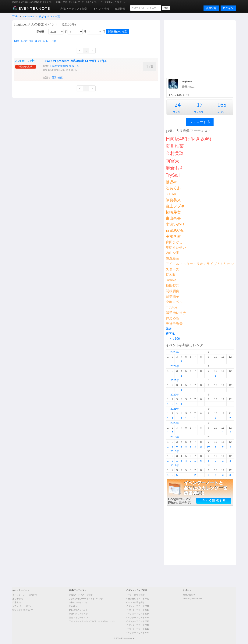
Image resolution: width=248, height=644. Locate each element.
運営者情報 (18, 599)
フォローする (200, 122)
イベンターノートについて (25, 595)
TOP (15, 16)
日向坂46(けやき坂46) (188, 139)
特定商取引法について (23, 610)
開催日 (41, 32)
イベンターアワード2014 (138, 614)
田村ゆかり (74, 606)
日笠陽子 (172, 297)
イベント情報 (101, 9)
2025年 (175, 352)
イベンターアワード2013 (138, 610)
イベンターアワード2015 (138, 618)
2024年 (175, 366)
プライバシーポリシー (23, 606)
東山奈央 (173, 218)
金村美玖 (175, 153)
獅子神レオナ (176, 313)
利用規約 (16, 602)
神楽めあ (172, 318)
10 (208, 447)
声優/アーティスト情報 (74, 9)
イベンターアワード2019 (138, 633)
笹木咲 (171, 275)
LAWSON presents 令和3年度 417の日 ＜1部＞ (75, 61)
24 (178, 105)
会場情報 (120, 9)
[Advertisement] (200, 49)
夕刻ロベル (174, 302)
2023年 (175, 380)
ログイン (228, 8)
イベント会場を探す (135, 602)
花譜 (169, 329)
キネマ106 (173, 339)
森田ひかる (174, 242)
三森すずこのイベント (80, 618)
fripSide (171, 307)
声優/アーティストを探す (81, 595)
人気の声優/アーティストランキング (86, 599)
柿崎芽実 (173, 212)
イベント (222, 112)
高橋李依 (173, 236)
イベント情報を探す (135, 595)
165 (222, 105)
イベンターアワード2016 (138, 621)
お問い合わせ (189, 595)
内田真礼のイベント (78, 610)
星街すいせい (176, 248)
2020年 (175, 423)
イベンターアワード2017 (138, 625)
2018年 (175, 451)
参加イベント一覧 (49, 16)
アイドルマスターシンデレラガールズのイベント (92, 621)
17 (200, 105)
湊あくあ (173, 188)
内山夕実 (172, 253)
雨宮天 (172, 161)
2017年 (175, 465)
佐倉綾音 (172, 258)
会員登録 (211, 8)
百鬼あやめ (175, 230)
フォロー (178, 112)
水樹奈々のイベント (78, 602)
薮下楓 (170, 334)
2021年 (175, 409)
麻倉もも (175, 168)
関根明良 (172, 291)
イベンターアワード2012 (138, 606)
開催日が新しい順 (45, 41)
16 (201, 447)
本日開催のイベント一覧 (137, 599)
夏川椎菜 (57, 78)
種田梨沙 (172, 286)
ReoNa (171, 280)
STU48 (172, 194)
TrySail (173, 175)
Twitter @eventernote (193, 599)
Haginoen (28, 16)
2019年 (175, 437)
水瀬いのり (175, 224)
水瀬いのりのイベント (80, 614)
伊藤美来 (173, 200)
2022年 (175, 395)
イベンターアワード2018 (138, 629)
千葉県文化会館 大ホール (64, 66)
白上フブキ (175, 206)
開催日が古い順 (23, 41)
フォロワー (200, 112)
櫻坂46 (172, 182)
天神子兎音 (174, 324)
